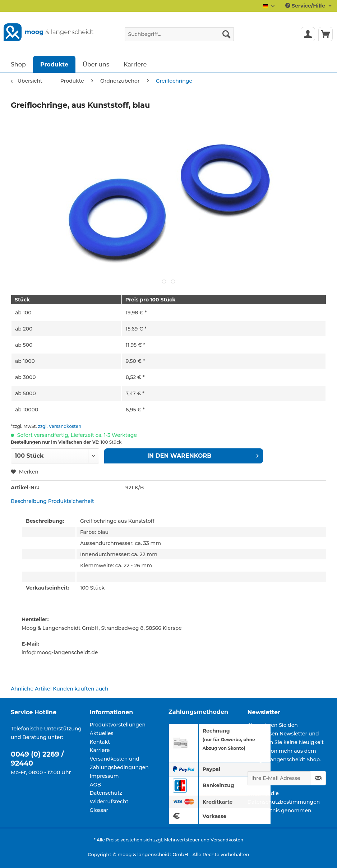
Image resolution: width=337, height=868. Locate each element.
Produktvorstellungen (118, 725)
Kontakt (100, 742)
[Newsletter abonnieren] (318, 778)
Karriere (100, 750)
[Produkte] (54, 64)
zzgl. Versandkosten (60, 426)
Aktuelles (102, 733)
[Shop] (18, 64)
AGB (96, 785)
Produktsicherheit (71, 501)
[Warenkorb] (326, 34)
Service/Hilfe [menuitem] (306, 6)
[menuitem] (179, 37)
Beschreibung (29, 501)
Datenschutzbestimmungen (284, 802)
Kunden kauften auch (80, 689)
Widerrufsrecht (109, 802)
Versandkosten (227, 840)
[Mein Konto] (308, 34)
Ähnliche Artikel (31, 689)
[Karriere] (135, 64)
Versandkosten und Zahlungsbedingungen (119, 763)
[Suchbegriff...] (179, 34)
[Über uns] (96, 64)
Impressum (104, 776)
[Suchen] (226, 34)
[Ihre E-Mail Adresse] (279, 778)
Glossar (99, 810)
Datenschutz (106, 793)
